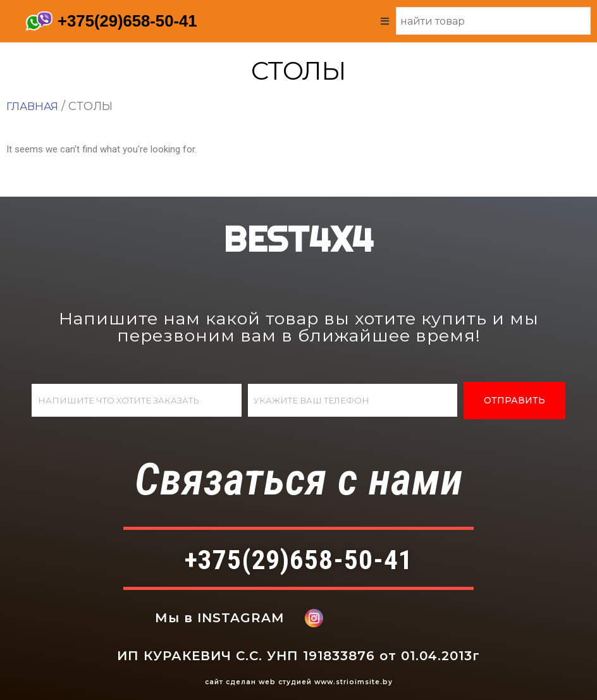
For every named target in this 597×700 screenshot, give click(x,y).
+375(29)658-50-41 (128, 21)
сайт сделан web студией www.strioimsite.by (298, 682)
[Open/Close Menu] (385, 21)
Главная (34, 106)
